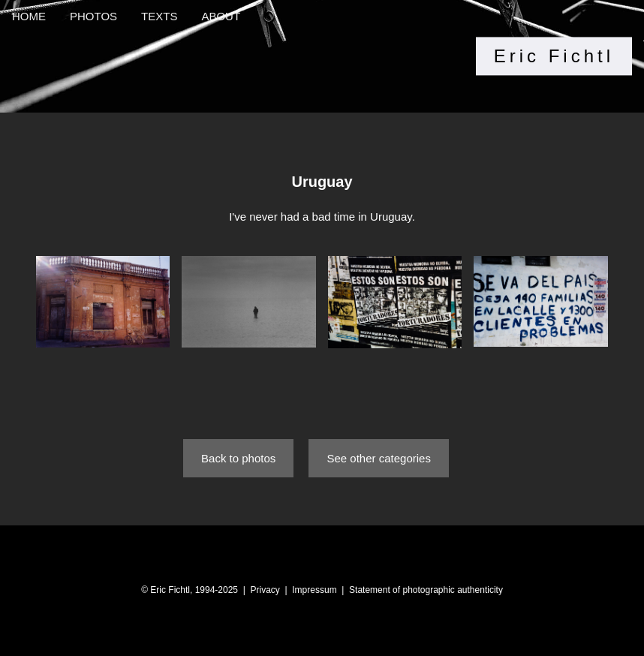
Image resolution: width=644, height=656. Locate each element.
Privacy (265, 590)
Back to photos (238, 458)
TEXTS (159, 16)
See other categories (378, 458)
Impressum (314, 590)
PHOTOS (93, 16)
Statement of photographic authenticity (426, 590)
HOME (29, 16)
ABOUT (221, 16)
